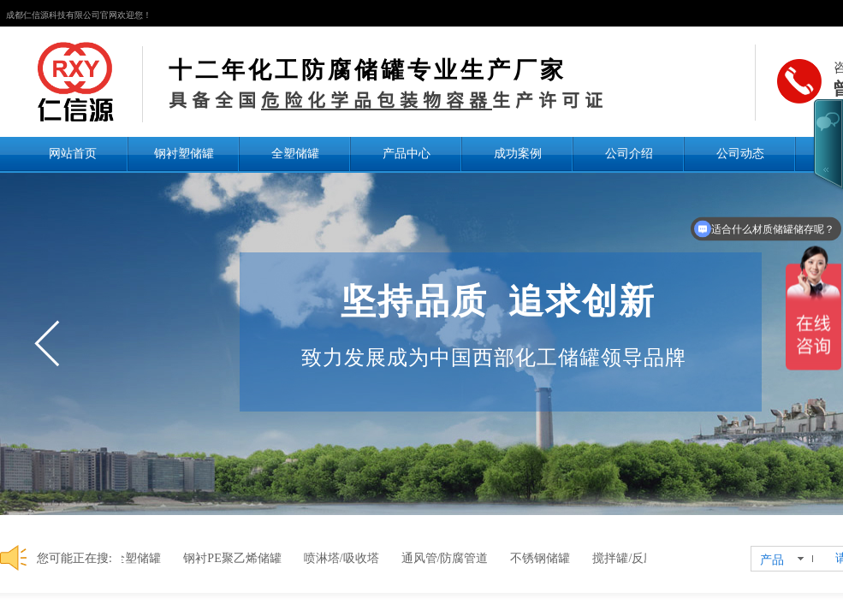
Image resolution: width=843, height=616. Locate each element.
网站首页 (73, 153)
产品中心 (407, 153)
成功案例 (518, 153)
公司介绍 (629, 153)
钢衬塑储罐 (184, 153)
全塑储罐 (295, 153)
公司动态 (740, 153)
